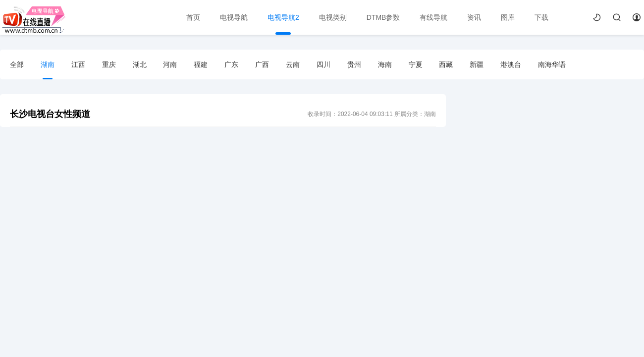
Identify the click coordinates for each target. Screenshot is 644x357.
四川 (323, 64)
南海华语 (552, 64)
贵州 (354, 64)
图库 (508, 17)
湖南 (48, 64)
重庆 (109, 64)
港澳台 (511, 64)
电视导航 (234, 17)
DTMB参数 (383, 17)
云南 (293, 64)
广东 (231, 64)
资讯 (474, 17)
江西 (78, 64)
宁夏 (416, 64)
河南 (170, 64)
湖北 (140, 64)
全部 (17, 64)
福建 (201, 64)
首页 (193, 17)
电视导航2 (283, 17)
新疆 (477, 64)
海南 (385, 64)
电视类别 (333, 17)
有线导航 (433, 17)
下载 (541, 17)
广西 (262, 64)
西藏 (446, 64)
